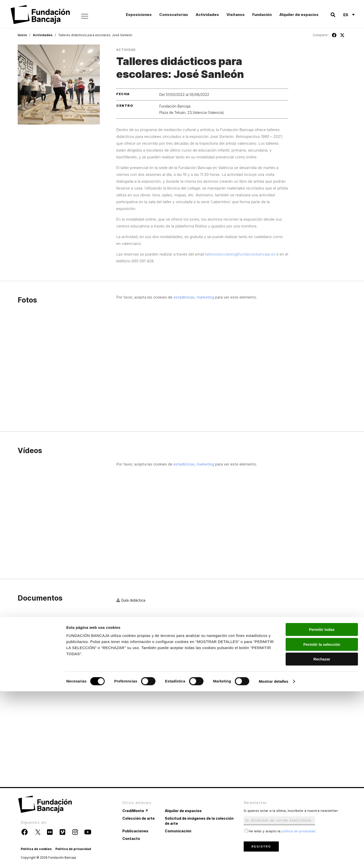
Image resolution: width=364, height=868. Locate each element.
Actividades (207, 15)
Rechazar (322, 836)
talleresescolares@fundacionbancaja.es (240, 254)
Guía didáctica (133, 600)
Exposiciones (139, 15)
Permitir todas (322, 806)
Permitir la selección (322, 821)
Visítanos (236, 15)
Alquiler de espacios (299, 15)
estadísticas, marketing (194, 297)
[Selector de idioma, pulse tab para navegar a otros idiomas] (349, 15)
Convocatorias (174, 15)
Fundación (262, 15)
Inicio (22, 35)
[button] (333, 15)
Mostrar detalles (274, 858)
